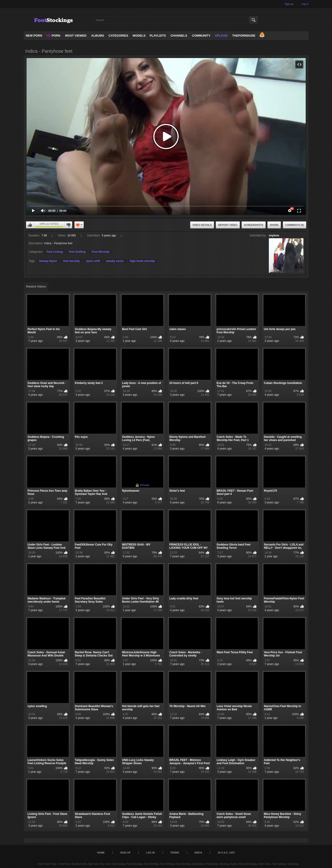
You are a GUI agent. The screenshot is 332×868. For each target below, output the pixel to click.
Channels (179, 36)
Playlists (158, 36)
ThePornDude (244, 36)
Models (139, 36)
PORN (53, 36)
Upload (221, 36)
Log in (305, 4)
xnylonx (274, 235)
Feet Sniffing (77, 252)
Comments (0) (295, 225)
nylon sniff (93, 261)
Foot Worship (101, 252)
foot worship (71, 261)
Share (274, 225)
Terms (175, 853)
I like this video (30, 225)
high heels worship (142, 261)
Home (101, 853)
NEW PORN (34, 36)
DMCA (198, 853)
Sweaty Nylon (48, 261)
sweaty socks (115, 261)
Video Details (202, 225)
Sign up (289, 4)
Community (201, 36)
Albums (98, 36)
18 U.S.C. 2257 (226, 853)
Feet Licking (55, 252)
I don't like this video (68, 225)
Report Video (228, 225)
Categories (118, 36)
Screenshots (254, 225)
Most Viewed (76, 36)
